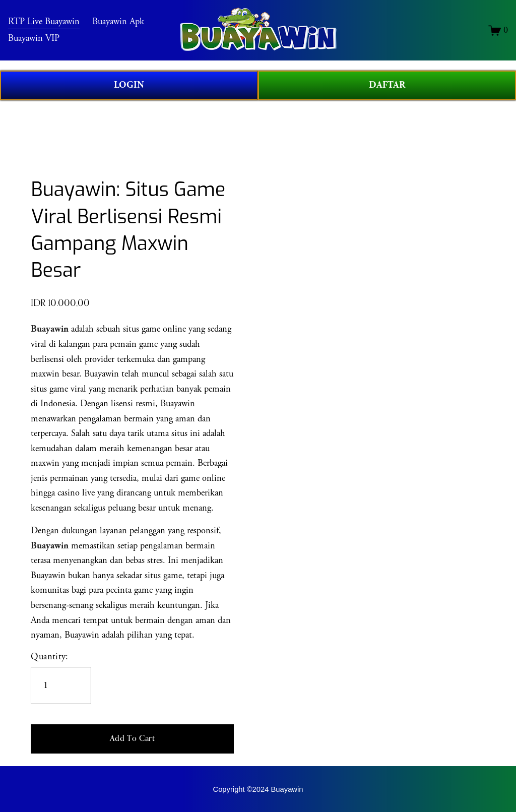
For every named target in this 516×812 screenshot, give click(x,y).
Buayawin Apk (125, 27)
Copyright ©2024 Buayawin (258, 789)
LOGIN (129, 85)
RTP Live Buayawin (51, 27)
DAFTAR (387, 85)
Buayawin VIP (41, 43)
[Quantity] (61, 685)
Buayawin (50, 546)
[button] (132, 739)
